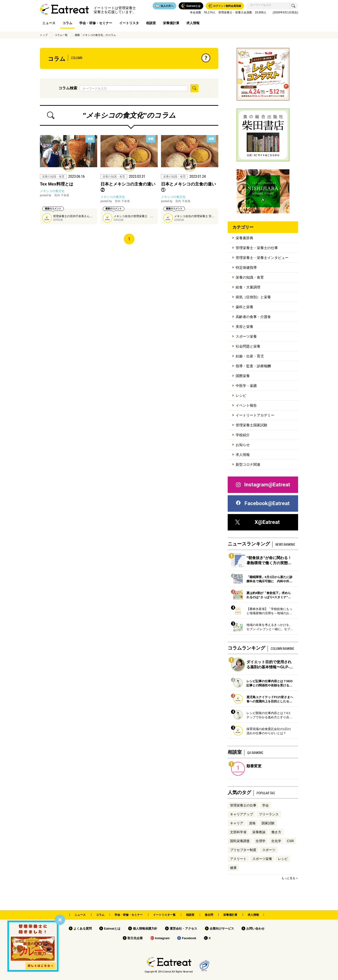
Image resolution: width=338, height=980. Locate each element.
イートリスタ (129, 23)
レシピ (241, 395)
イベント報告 (246, 405)
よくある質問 (83, 929)
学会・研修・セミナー (96, 23)
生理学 (261, 841)
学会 (265, 805)
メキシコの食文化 (52, 191)
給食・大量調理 (248, 287)
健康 (233, 868)
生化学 (276, 841)
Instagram (162, 938)
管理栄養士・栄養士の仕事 (257, 248)
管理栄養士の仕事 (243, 805)
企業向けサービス (222, 929)
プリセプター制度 (243, 850)
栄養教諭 (259, 832)
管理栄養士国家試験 (252, 425)
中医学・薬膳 (246, 386)
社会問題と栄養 (248, 346)
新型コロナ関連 (248, 464)
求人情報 (193, 23)
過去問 (209, 915)
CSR (290, 841)
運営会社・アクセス (183, 929)
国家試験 (268, 823)
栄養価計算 (171, 23)
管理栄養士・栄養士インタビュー (262, 258)
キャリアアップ (242, 814)
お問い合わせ (255, 929)
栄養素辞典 (244, 238)
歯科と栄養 (244, 307)
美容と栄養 (244, 327)
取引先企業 (135, 938)
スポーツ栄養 (246, 336)
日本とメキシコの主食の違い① (188, 187)
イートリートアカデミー (255, 415)
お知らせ (243, 445)
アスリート (238, 859)
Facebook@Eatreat (262, 503)
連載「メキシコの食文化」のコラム (95, 35)
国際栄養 (243, 376)
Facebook (189, 938)
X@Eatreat (257, 522)
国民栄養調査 (240, 841)
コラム (67, 23)
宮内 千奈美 (55, 195)
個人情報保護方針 (145, 929)
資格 (252, 823)
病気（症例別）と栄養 (253, 297)
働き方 (276, 832)
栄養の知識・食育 (250, 277)
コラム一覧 (61, 35)
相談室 (151, 23)
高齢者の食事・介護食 (253, 317)
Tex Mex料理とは (57, 184)
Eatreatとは (112, 929)
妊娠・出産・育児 (250, 356)
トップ (44, 35)
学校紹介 (243, 435)
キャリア (237, 823)
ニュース (49, 23)
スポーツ (269, 850)
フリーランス (269, 814)
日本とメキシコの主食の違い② (128, 187)
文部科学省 (238, 832)
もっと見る (288, 878)
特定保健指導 (246, 267)
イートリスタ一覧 (164, 915)
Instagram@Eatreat (263, 485)
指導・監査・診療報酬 (253, 366)
